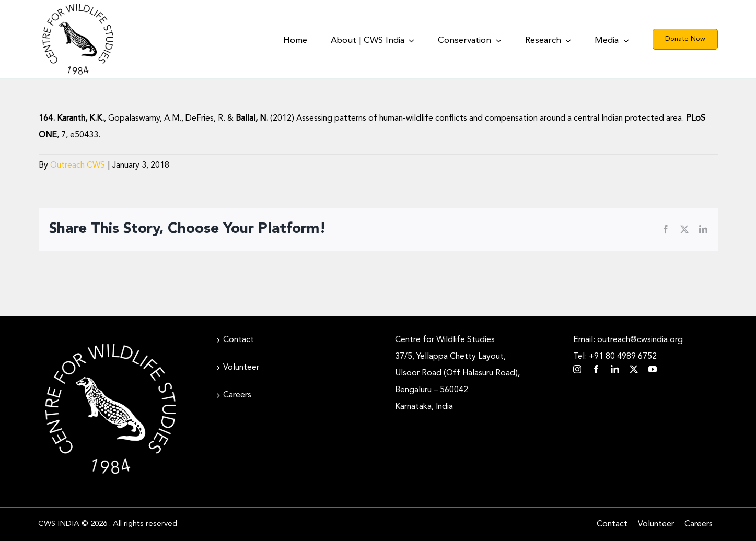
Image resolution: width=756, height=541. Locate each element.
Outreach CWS (78, 166)
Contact (239, 340)
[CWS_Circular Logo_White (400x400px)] (110, 341)
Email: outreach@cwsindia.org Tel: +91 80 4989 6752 (628, 348)
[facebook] (596, 369)
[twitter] (634, 369)
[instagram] (577, 369)
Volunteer (241, 368)
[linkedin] (615, 369)
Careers (237, 395)
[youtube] (653, 369)
